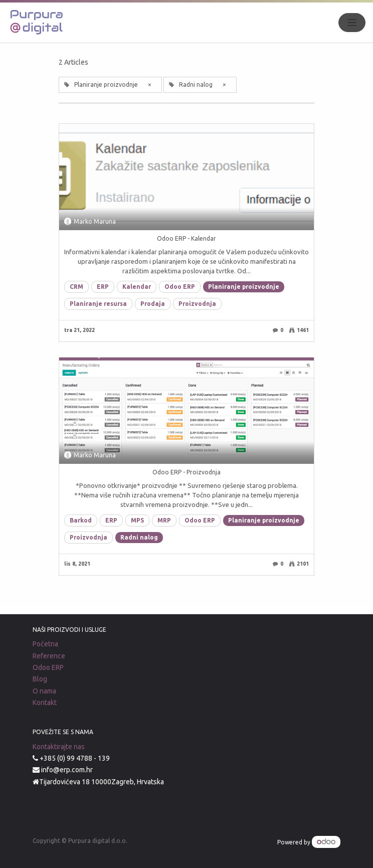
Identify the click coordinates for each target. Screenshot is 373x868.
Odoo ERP (180, 287)
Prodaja (153, 304)
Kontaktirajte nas (59, 747)
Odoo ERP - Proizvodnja (186, 472)
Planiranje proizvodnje (244, 287)
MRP (164, 520)
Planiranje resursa (98, 304)
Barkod (81, 520)
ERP (103, 287)
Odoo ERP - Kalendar (186, 238)
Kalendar (137, 287)
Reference (49, 656)
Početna (45, 644)
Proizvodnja (197, 304)
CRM (76, 287)
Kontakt (45, 703)
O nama (44, 691)
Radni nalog (139, 537)
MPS (137, 520)
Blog (40, 679)
